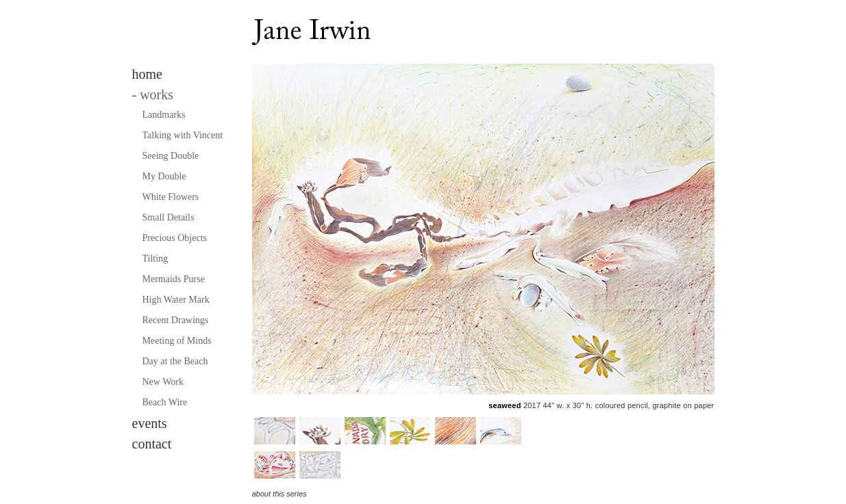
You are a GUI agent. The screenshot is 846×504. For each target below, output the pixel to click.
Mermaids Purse (174, 279)
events (150, 423)
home (147, 74)
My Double (164, 176)
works (153, 94)
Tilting (155, 259)
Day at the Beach (175, 361)
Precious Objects (175, 238)
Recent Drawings (176, 320)
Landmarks (164, 115)
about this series (279, 494)
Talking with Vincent (183, 135)
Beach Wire (165, 402)
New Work (163, 382)
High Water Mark (176, 300)
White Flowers (171, 197)
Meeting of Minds (177, 341)
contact (152, 444)
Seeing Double (171, 156)
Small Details (169, 217)
